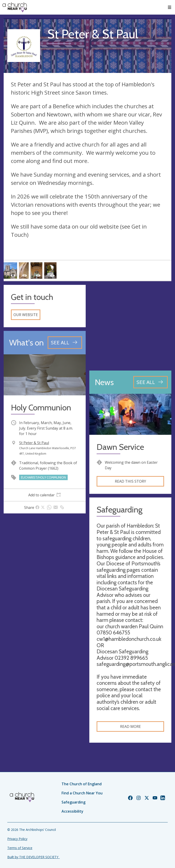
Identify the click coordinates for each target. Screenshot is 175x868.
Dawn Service (120, 447)
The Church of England (82, 784)
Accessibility (72, 811)
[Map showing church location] (130, 326)
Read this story (130, 481)
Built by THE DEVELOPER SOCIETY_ (33, 857)
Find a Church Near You (82, 793)
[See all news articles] (151, 382)
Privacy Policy (17, 839)
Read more (130, 726)
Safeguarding (73, 802)
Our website (26, 315)
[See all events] (65, 343)
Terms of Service (20, 848)
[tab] (45, 495)
